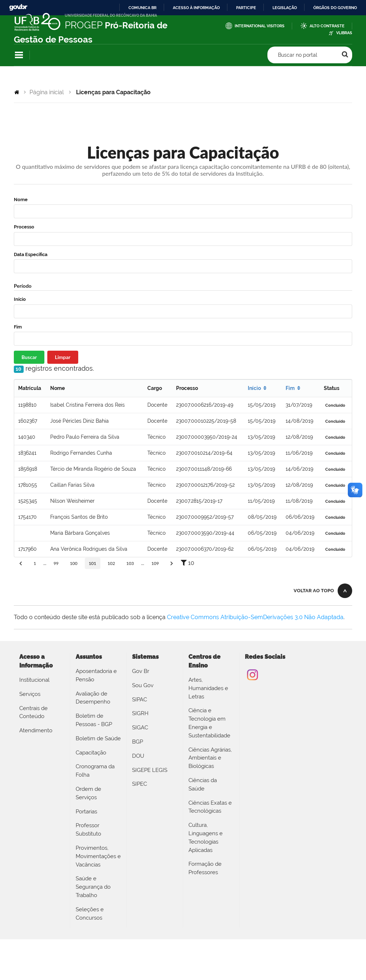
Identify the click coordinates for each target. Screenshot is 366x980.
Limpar (63, 357)
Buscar (29, 357)
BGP (138, 742)
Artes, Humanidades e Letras (208, 688)
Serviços (30, 694)
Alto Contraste (327, 26)
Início (20, 299)
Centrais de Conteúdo (33, 712)
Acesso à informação (196, 8)
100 (74, 563)
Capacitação (91, 753)
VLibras (344, 33)
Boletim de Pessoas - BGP (94, 720)
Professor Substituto (88, 830)
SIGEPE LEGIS (150, 770)
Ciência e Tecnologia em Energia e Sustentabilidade (209, 723)
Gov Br (141, 671)
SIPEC (140, 784)
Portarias (86, 812)
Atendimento (36, 730)
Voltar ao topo (314, 591)
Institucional (34, 680)
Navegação (19, 55)
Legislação (285, 8)
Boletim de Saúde (98, 738)
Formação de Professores (205, 868)
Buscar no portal (298, 55)
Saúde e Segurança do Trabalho (93, 887)
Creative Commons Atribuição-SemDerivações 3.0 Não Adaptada (255, 617)
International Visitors (260, 26)
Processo (24, 227)
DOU (138, 756)
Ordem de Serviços (88, 793)
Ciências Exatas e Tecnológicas (210, 807)
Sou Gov (143, 685)
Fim (18, 327)
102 (111, 563)
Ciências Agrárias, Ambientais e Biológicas (210, 758)
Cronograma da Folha (95, 771)
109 (155, 563)
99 (56, 563)
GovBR (18, 7)
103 (130, 563)
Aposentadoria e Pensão (96, 675)
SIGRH (140, 713)
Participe (246, 8)
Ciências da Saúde (203, 784)
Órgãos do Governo (335, 8)
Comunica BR (142, 8)
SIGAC (140, 728)
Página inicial (47, 92)
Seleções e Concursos (90, 914)
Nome (21, 200)
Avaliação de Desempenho (93, 698)
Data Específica (31, 254)
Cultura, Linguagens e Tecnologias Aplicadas (206, 837)
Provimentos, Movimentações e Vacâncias (98, 856)
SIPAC (140, 700)
